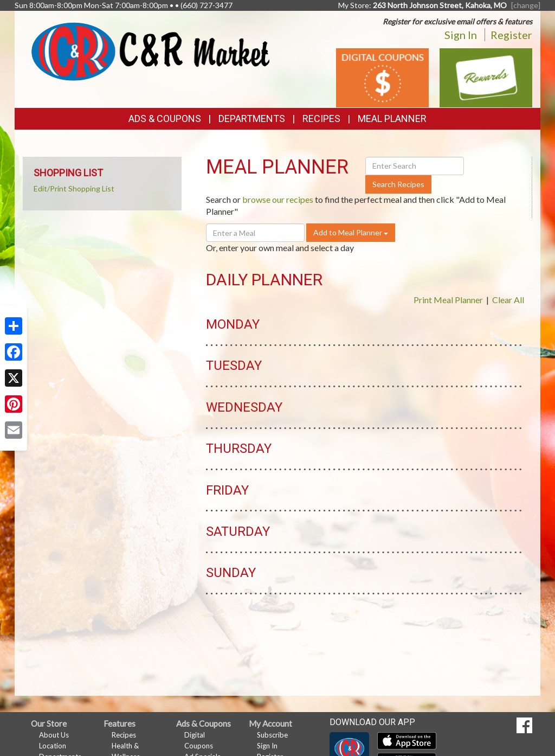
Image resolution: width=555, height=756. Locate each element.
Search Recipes (398, 184)
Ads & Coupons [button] (165, 118)
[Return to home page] (150, 50)
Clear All (508, 300)
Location (53, 746)
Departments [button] (252, 118)
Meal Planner (392, 118)
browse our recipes (278, 199)
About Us (54, 735)
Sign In (461, 35)
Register (511, 35)
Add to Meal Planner (351, 232)
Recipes (321, 118)
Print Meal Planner (448, 300)
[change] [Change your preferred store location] (526, 5)
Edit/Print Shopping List (74, 188)
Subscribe (272, 735)
